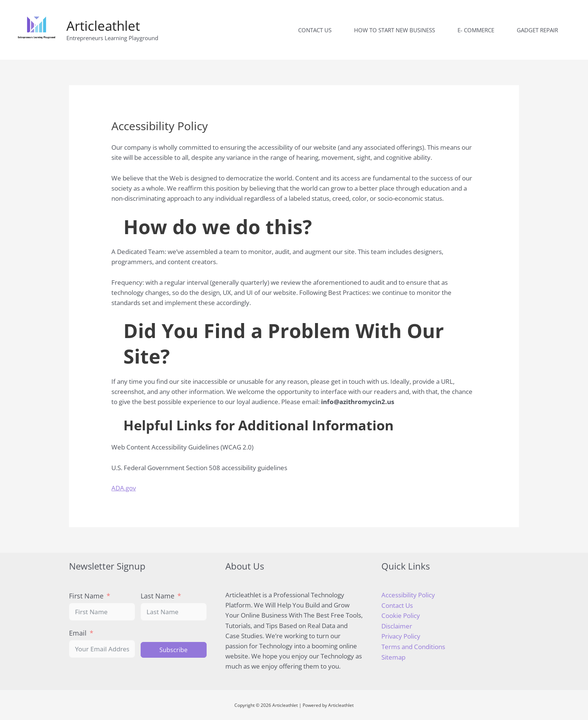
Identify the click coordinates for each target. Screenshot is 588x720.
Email (78, 633)
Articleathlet (103, 26)
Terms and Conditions (413, 646)
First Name (86, 596)
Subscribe (173, 650)
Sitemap (393, 656)
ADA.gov (124, 488)
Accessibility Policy (408, 595)
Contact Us (397, 605)
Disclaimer (397, 625)
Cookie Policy (401, 615)
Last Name (157, 596)
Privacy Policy (401, 635)
